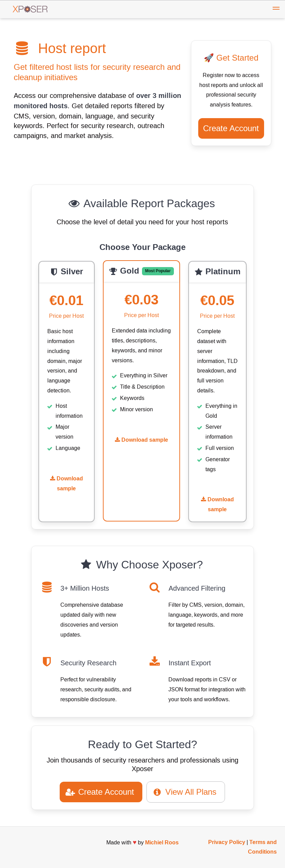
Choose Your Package (142, 248)
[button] (276, 9)
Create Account (231, 128)
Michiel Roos (162, 842)
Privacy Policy (227, 842)
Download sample (66, 483)
